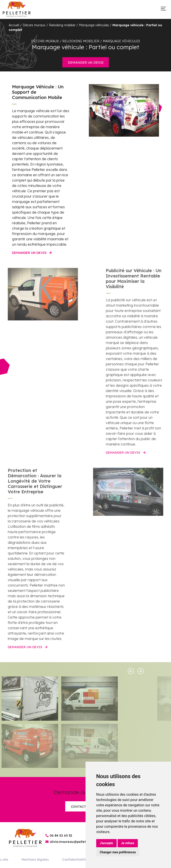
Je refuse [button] (128, 843)
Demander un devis (86, 63)
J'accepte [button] (106, 843)
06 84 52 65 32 (61, 836)
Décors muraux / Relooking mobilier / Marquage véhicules (66, 25)
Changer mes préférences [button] (118, 852)
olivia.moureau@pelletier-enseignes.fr (80, 842)
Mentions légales (35, 860)
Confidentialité (74, 860)
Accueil (14, 25)
